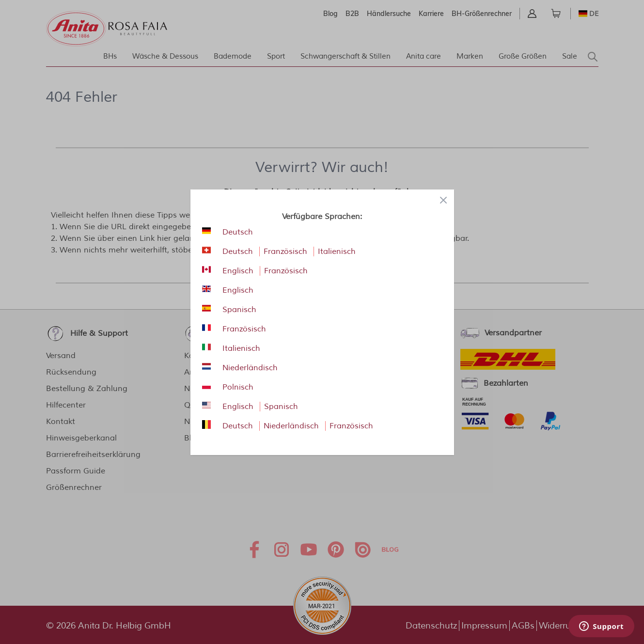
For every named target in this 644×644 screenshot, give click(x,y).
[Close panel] (443, 200)
